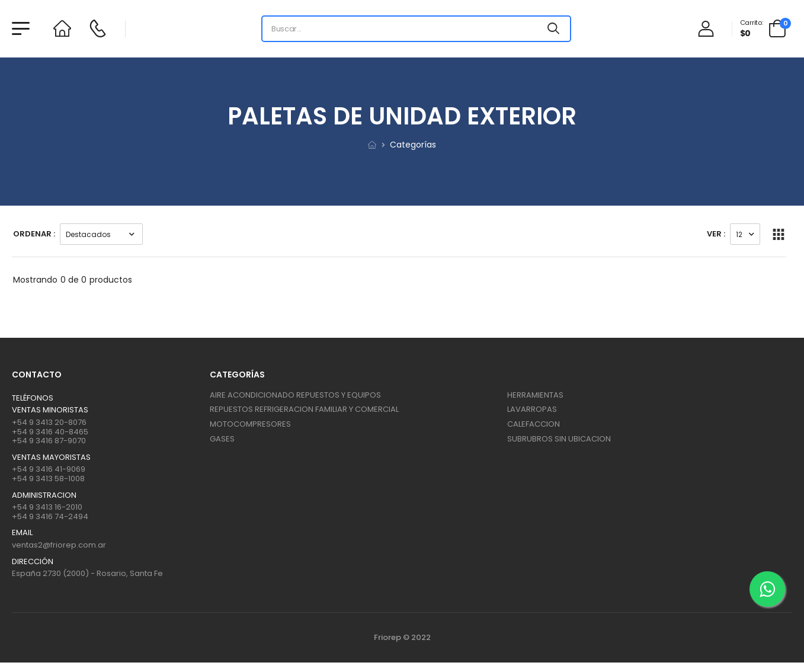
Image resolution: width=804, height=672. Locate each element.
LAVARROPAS (532, 409)
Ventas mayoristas (51, 457)
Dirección (33, 562)
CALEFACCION (534, 424)
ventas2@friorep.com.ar (59, 545)
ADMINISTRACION (44, 495)
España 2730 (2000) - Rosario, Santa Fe (87, 573)
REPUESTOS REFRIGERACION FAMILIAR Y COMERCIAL (304, 409)
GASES (222, 439)
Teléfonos (33, 398)
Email (22, 533)
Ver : (716, 234)
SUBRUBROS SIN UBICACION (559, 439)
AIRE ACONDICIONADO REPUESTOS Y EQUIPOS (295, 395)
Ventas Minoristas (50, 410)
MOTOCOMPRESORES (250, 424)
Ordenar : (34, 234)
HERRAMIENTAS (535, 395)
